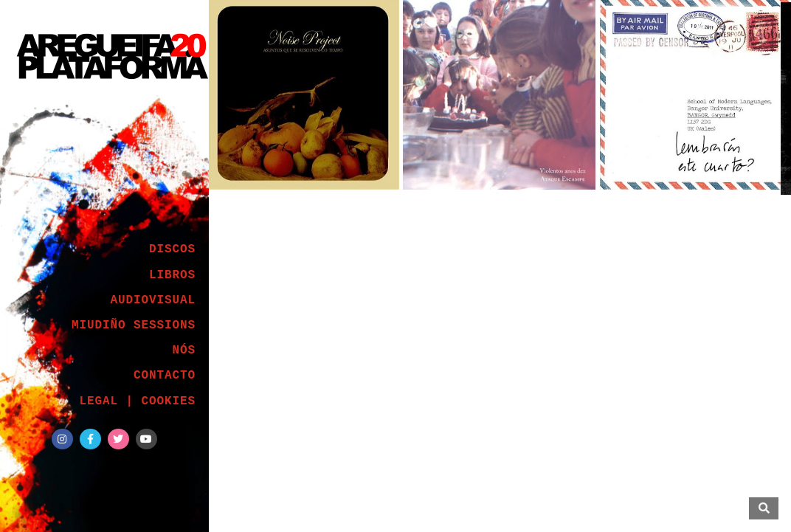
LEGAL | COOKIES (137, 401)
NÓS (184, 350)
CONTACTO (165, 376)
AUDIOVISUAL (153, 300)
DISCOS (172, 249)
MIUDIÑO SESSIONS (134, 325)
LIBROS (172, 275)
